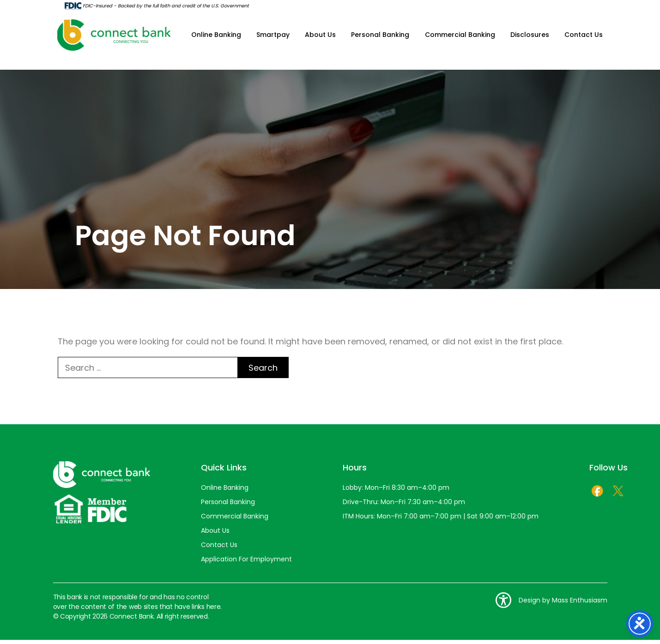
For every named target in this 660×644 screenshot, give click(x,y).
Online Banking (217, 37)
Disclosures (530, 37)
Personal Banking (381, 37)
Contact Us (584, 37)
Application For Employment (246, 563)
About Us (321, 37)
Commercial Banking (460, 37)
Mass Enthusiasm (580, 604)
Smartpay (273, 37)
